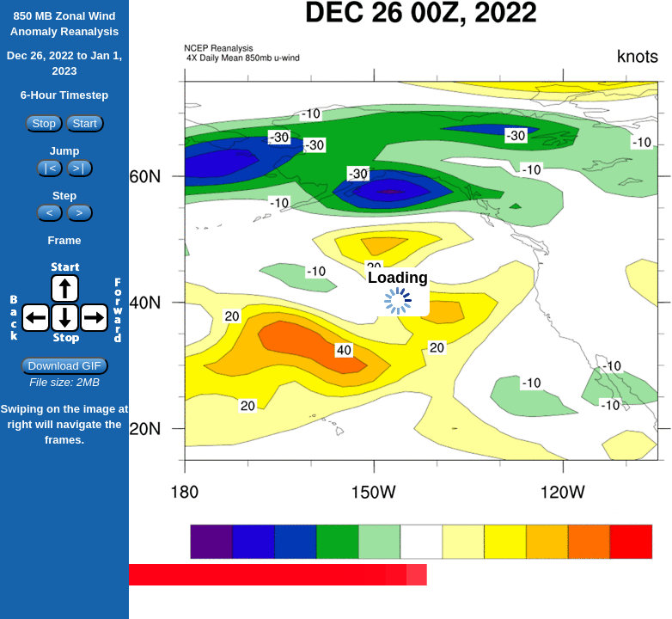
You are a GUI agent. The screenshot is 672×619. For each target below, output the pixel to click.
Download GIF (64, 366)
